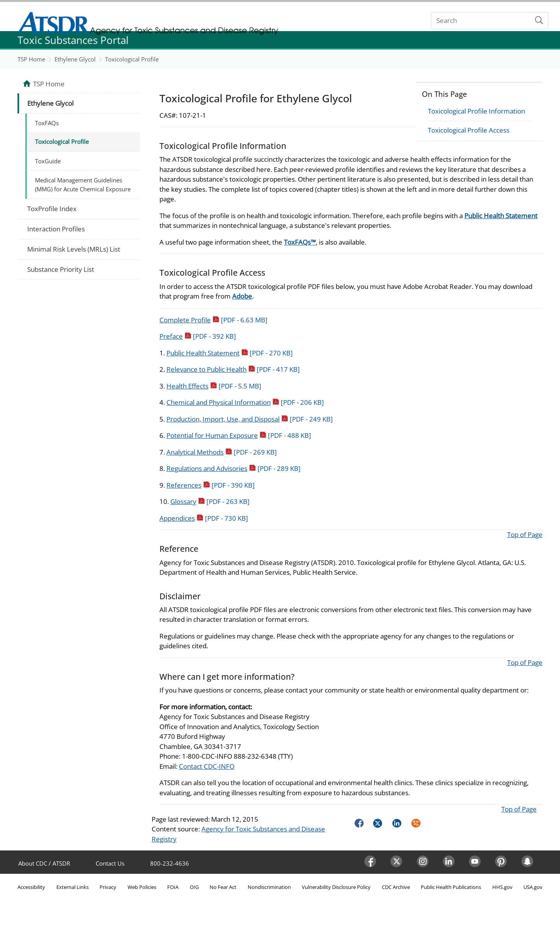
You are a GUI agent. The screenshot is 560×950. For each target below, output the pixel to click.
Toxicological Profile (132, 59)
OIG (194, 887)
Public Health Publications (451, 887)
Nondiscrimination (269, 887)
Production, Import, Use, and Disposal (250, 419)
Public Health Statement (501, 216)
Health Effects (214, 386)
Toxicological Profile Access (469, 130)
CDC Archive (396, 887)
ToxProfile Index (52, 209)
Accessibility (31, 887)
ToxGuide (48, 161)
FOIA (173, 887)
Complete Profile (213, 320)
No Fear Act (223, 887)
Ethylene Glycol (75, 59)
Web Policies (142, 887)
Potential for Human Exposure (239, 435)
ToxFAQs (47, 123)
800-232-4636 (170, 863)
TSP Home (31, 59)
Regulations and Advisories (234, 468)
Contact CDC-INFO (207, 766)
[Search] (481, 21)
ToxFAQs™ (300, 242)
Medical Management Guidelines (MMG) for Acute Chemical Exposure (83, 185)
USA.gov (533, 887)
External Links (73, 887)
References (211, 485)
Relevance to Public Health (233, 369)
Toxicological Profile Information (476, 111)
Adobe (242, 296)
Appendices (204, 518)
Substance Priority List (61, 269)
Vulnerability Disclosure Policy (336, 887)
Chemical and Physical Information (245, 402)
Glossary (210, 501)
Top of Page (525, 534)
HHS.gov (502, 887)
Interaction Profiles (56, 229)
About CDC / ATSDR (44, 863)
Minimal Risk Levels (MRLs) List (74, 249)
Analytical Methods (222, 452)
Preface (198, 336)
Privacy (108, 887)
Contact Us (110, 863)
